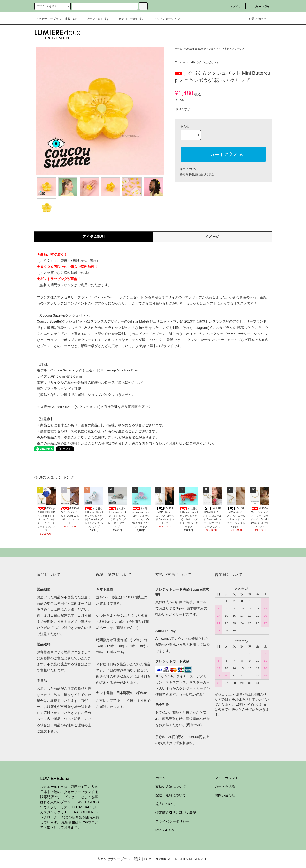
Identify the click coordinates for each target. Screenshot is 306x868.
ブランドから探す (95, 19)
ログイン (233, 7)
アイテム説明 (94, 237)
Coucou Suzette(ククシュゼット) (203, 49)
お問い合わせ (254, 19)
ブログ (93, 822)
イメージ (212, 237)
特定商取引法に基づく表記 (197, 174)
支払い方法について (171, 786)
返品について (188, 169)
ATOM (170, 830)
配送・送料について (171, 795)
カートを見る (225, 786)
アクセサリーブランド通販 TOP (56, 19)
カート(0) (259, 7)
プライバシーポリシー (172, 821)
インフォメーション (164, 19)
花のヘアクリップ (234, 49)
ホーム (178, 49)
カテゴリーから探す (129, 19)
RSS (159, 830)
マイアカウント (227, 778)
